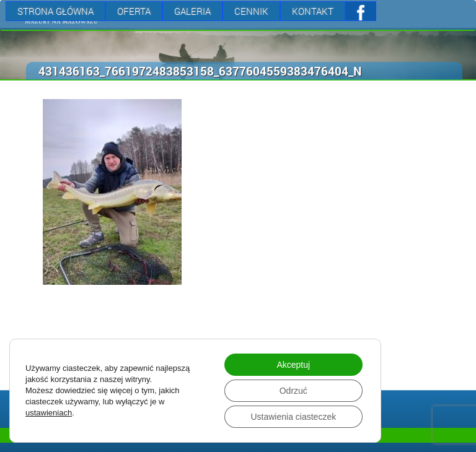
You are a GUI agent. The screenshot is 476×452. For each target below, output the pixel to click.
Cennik (251, 11)
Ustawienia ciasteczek (293, 417)
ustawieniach (49, 413)
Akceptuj (293, 365)
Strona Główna (55, 11)
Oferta (134, 11)
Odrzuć (293, 391)
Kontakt (313, 11)
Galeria (192, 11)
